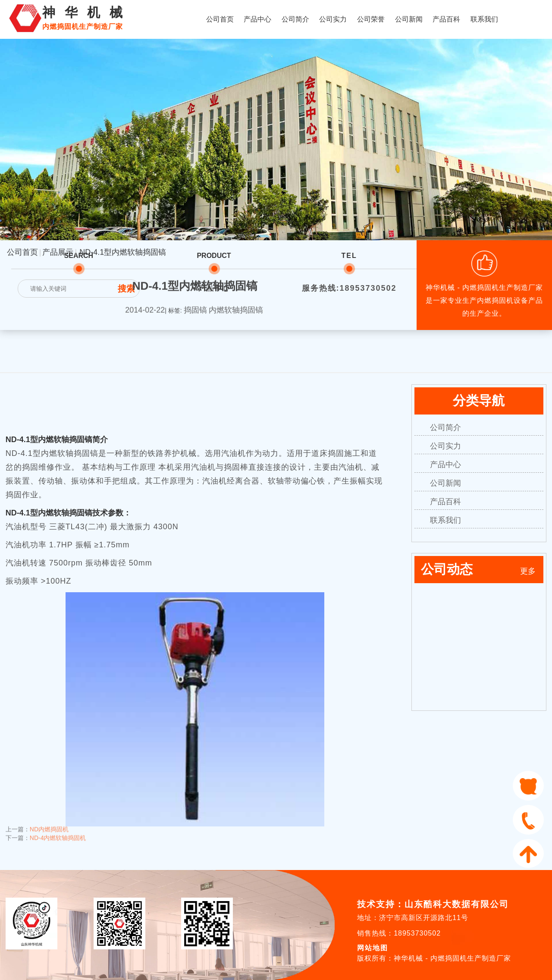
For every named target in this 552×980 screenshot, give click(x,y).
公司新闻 (409, 19)
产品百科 (446, 19)
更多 (528, 571)
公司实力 (333, 19)
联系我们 (484, 19)
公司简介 (295, 19)
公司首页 (220, 19)
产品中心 (257, 19)
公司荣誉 (371, 19)
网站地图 (373, 948)
